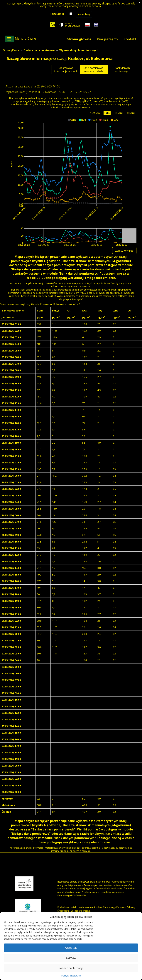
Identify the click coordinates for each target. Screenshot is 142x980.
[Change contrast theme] (70, 25)
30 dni (130, 113)
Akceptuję (84, 14)
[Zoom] (53, 25)
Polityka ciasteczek (71, 976)
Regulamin (57, 14)
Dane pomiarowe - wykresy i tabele (94, 70)
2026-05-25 (66, 92)
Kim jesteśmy (108, 39)
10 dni (118, 113)
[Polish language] (87, 25)
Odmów (71, 958)
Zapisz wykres (124, 251)
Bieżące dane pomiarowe (39, 50)
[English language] (96, 25)
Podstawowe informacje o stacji (66, 70)
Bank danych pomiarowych (122, 70)
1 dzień (95, 113)
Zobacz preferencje (71, 968)
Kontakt (130, 39)
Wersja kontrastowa (72, 25)
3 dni (107, 113)
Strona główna (79, 39)
